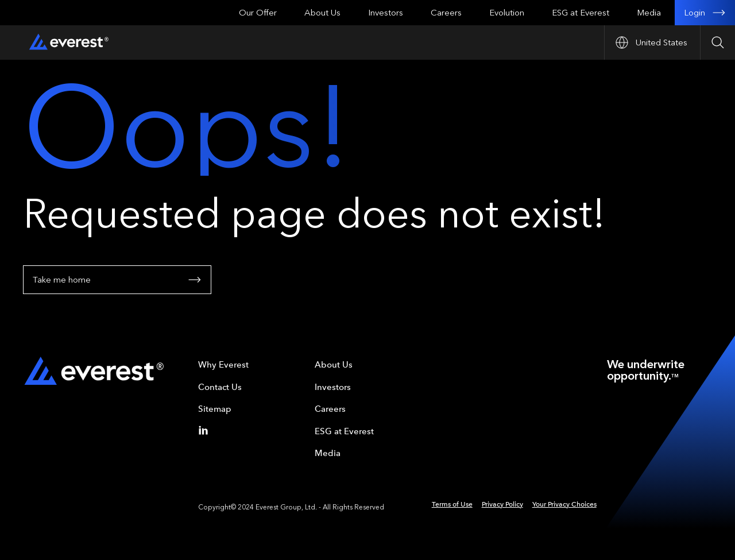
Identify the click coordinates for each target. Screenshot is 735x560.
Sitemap (215, 409)
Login (705, 13)
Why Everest (223, 365)
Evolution (507, 13)
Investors (386, 13)
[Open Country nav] (652, 43)
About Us (322, 13)
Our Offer (258, 13)
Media (649, 13)
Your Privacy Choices (564, 504)
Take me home (117, 280)
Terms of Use (452, 504)
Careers (446, 13)
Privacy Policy (502, 504)
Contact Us (220, 387)
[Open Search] (717, 43)
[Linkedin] (206, 430)
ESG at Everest (581, 13)
